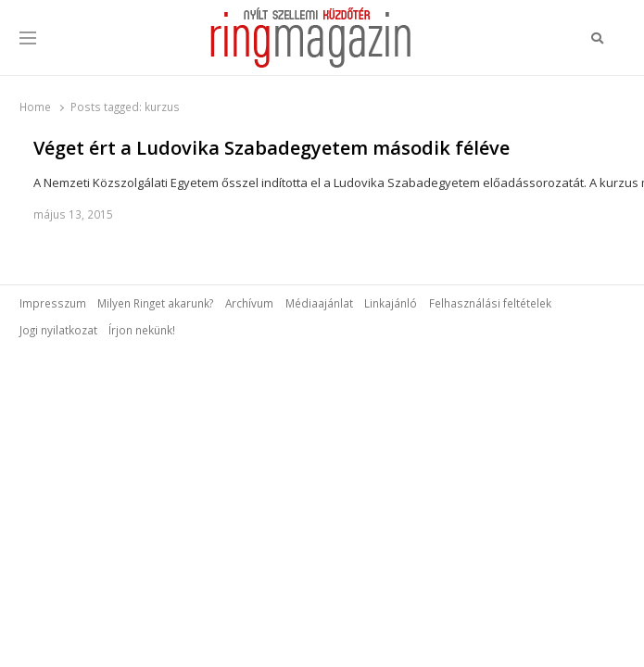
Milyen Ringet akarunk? (155, 303)
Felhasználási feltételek (490, 303)
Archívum (249, 303)
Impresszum (53, 303)
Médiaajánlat (319, 303)
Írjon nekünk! (142, 330)
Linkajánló (391, 303)
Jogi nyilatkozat (58, 330)
